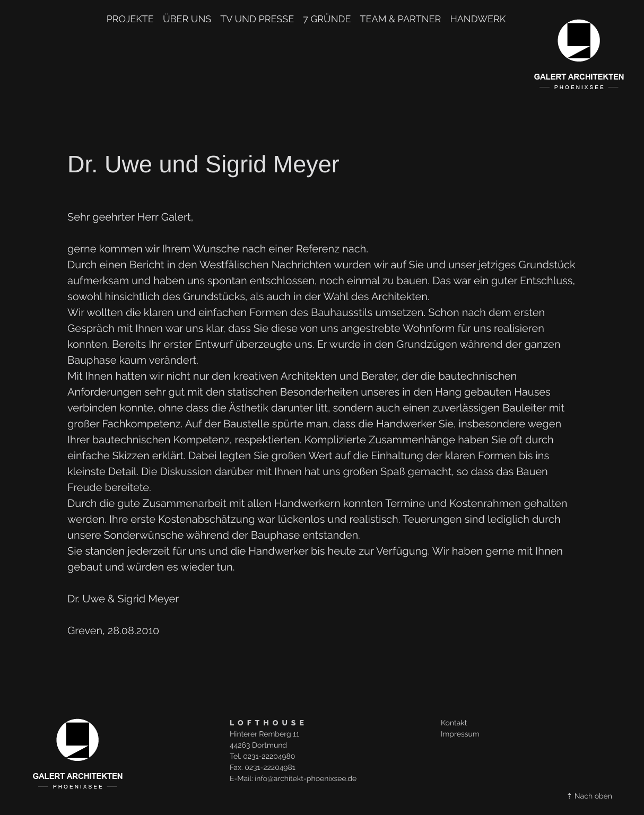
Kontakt (454, 723)
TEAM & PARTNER (401, 20)
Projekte (130, 20)
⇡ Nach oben (589, 796)
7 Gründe (327, 20)
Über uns (187, 20)
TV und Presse (257, 20)
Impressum (460, 734)
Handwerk (478, 20)
